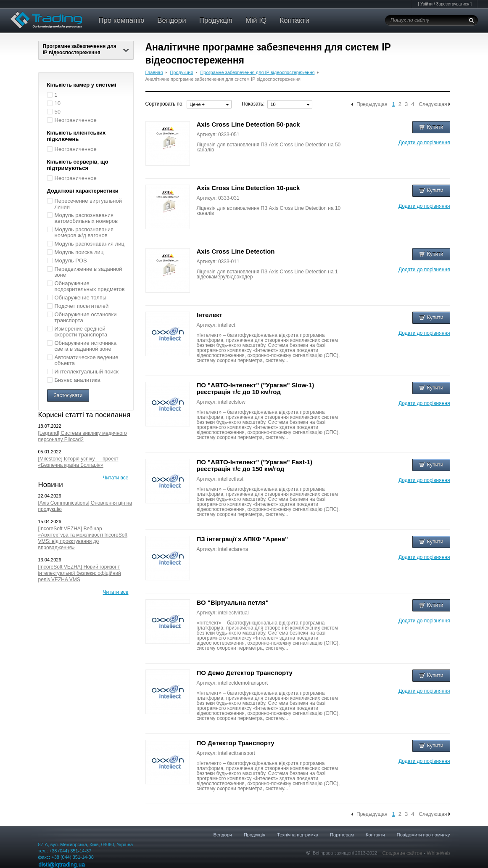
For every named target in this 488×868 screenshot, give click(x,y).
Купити (431, 127)
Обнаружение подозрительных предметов (90, 286)
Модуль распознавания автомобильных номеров (86, 218)
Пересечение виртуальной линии (88, 204)
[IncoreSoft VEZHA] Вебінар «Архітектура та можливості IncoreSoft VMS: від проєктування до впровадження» (83, 538)
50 (58, 112)
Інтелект (210, 315)
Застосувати (68, 395)
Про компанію (121, 20)
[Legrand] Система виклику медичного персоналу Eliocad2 (83, 436)
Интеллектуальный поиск (87, 372)
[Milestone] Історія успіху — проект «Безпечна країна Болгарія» (78, 462)
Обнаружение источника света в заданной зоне (86, 346)
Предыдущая (372, 104)
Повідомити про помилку (423, 835)
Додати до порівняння (424, 143)
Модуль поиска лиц (79, 252)
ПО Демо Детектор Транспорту (245, 673)
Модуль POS (71, 261)
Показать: (253, 104)
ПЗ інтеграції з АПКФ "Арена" (243, 539)
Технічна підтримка (298, 835)
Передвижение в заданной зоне (88, 272)
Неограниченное (76, 120)
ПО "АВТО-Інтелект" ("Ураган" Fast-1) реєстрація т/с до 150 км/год (255, 465)
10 (58, 103)
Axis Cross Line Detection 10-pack (248, 188)
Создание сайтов (403, 853)
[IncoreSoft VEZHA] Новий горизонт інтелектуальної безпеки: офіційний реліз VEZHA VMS (80, 573)
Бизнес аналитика (78, 380)
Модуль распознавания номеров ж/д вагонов (84, 232)
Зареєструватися (452, 4)
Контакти (294, 20)
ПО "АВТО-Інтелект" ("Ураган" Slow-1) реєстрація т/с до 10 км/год (256, 388)
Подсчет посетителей (82, 306)
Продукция (181, 72)
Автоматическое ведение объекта (87, 360)
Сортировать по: (165, 104)
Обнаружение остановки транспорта (86, 317)
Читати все (116, 478)
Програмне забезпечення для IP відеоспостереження (86, 49)
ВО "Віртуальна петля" (233, 602)
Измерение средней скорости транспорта (81, 332)
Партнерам (342, 835)
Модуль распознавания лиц (90, 244)
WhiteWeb (438, 853)
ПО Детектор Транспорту (236, 743)
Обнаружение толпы (81, 298)
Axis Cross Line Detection (236, 251)
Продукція (216, 20)
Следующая (433, 104)
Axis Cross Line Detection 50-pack (248, 124)
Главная (154, 72)
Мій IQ (256, 20)
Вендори (172, 20)
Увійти (426, 4)
